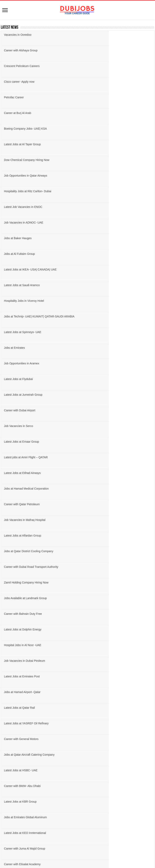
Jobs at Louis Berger (18, 520)
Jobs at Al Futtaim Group (20, 144)
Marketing (9, 762)
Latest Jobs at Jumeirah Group (101, 207)
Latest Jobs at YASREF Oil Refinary (27, 379)
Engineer (8, 669)
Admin (7, 663)
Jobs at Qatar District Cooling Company (106, 285)
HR (5, 725)
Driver (6, 706)
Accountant (9, 657)
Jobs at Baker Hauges (95, 129)
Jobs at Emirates (15, 191)
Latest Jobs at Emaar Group (22, 238)
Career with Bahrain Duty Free (100, 316)
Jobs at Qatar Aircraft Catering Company (30, 395)
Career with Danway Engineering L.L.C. (29, 489)
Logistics (8, 744)
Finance (7, 719)
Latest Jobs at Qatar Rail (97, 363)
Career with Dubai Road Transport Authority (32, 301)
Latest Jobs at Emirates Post (99, 348)
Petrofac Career (15, 66)
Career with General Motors (99, 379)
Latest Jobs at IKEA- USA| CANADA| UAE (108, 144)
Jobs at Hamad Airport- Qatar (23, 363)
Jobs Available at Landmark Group (26, 316)
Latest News (10, 28)
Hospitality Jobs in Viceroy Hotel (101, 160)
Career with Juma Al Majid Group (25, 442)
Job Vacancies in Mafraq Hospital (102, 269)
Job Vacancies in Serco (96, 223)
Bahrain (7, 610)
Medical (7, 756)
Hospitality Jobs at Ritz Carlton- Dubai (28, 113)
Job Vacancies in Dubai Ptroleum (25, 348)
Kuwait (7, 604)
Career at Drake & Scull (96, 489)
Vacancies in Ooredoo (19, 35)
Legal (6, 737)
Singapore (9, 635)
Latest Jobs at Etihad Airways (23, 254)
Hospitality (9, 681)
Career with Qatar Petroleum (23, 269)
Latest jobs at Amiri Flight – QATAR (103, 238)
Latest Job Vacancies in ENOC (101, 113)
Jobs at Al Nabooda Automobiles (102, 473)
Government (10, 675)
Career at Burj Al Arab (95, 66)
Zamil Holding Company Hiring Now (104, 301)
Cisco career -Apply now (97, 50)
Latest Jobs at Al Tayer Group (100, 82)
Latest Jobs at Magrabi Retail (23, 473)
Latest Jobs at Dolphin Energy (24, 332)
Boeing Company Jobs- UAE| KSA (26, 82)
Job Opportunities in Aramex (99, 191)
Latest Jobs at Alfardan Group (23, 285)
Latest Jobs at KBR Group (98, 410)
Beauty (7, 688)
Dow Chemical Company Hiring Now (27, 97)
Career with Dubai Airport (20, 223)
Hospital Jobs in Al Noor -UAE (100, 332)
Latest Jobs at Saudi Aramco (23, 160)
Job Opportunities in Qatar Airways (103, 97)
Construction (10, 694)
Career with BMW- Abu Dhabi (23, 410)
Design (7, 713)
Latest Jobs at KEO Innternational (102, 426)
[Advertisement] (77, 815)
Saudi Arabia (10, 585)
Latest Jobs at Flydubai (19, 207)
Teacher (7, 769)
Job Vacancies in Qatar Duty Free (102, 457)
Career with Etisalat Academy (100, 442)
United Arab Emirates (15, 579)
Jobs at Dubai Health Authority (24, 457)
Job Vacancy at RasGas (96, 504)
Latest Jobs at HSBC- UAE (98, 395)
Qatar (6, 598)
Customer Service (13, 700)
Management (10, 750)
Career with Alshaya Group (98, 35)
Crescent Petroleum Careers (23, 50)
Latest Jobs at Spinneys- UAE (100, 176)
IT (4, 731)
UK (5, 629)
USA (6, 623)
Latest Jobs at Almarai (19, 504)
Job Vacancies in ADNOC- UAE (24, 129)
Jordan (7, 616)
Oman (6, 592)
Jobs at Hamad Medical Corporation (104, 254)
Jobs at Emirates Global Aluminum (26, 426)
